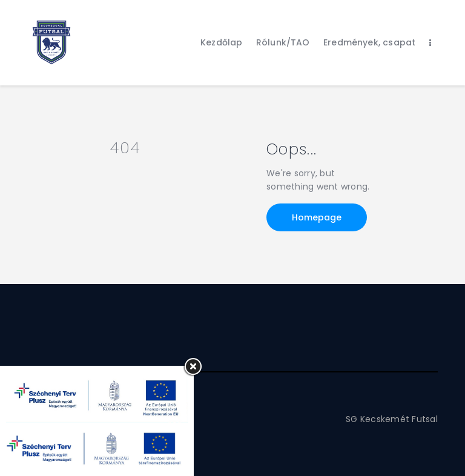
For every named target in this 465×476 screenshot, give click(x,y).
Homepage (317, 217)
